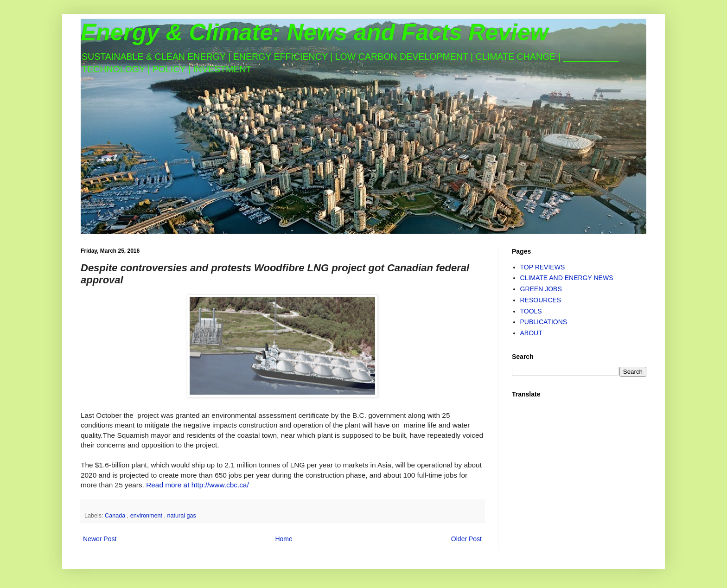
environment (147, 516)
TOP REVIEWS (543, 267)
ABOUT (531, 333)
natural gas (182, 516)
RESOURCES (541, 300)
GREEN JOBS (541, 289)
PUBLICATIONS (544, 322)
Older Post (466, 539)
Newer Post (100, 539)
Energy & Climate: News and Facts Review (315, 32)
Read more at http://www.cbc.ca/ (198, 485)
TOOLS (531, 311)
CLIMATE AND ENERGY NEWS (567, 278)
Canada (116, 516)
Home (284, 539)
